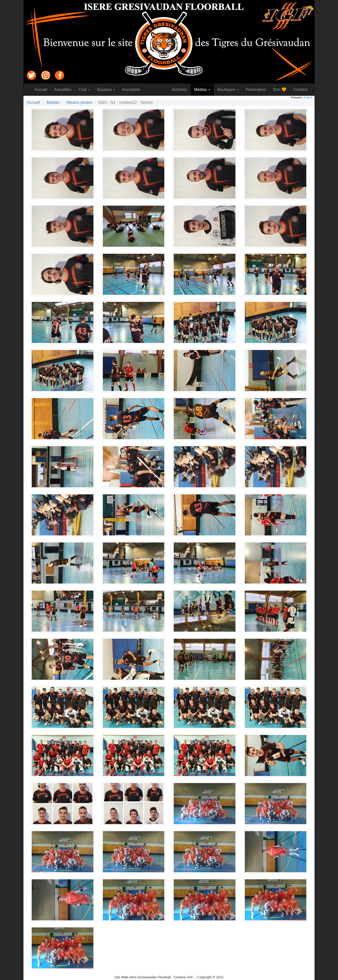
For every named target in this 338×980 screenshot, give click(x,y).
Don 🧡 (281, 89)
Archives (181, 89)
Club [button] (84, 90)
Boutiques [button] (228, 90)
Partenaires (258, 89)
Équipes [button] (106, 90)
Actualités (65, 89)
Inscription (133, 89)
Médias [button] (202, 90)
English (308, 97)
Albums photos (79, 102)
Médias (53, 102)
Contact (302, 89)
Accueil (42, 89)
